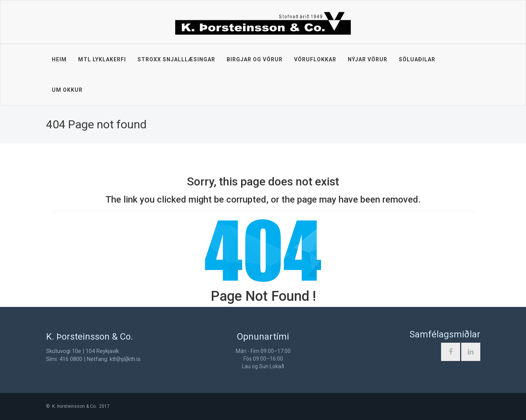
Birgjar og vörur (255, 59)
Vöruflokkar (315, 59)
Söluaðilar (417, 59)
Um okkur (67, 90)
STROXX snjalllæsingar (176, 59)
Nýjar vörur (368, 59)
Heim (59, 59)
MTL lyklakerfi (102, 59)
